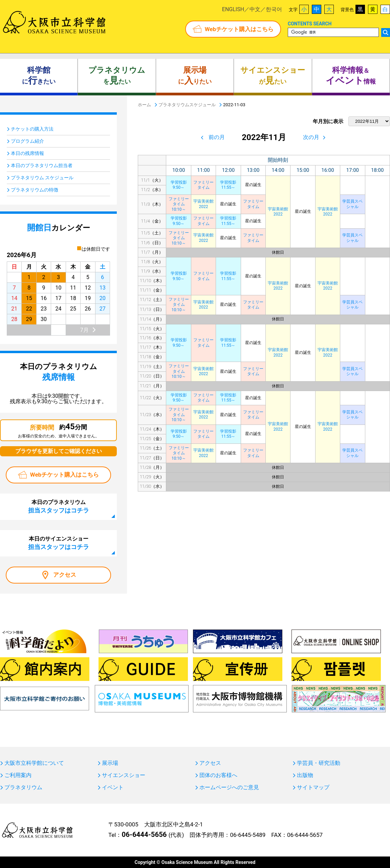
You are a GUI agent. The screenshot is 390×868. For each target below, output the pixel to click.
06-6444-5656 (144, 835)
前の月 (217, 137)
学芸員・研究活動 (319, 763)
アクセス (65, 575)
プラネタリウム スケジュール (42, 178)
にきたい (39, 76)
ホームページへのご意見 (229, 787)
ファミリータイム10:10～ (179, 204)
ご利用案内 (18, 775)
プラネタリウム (23, 787)
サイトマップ (313, 787)
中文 (255, 9)
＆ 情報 (351, 76)
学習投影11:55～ (228, 185)
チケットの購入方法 (32, 129)
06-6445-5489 (248, 835)
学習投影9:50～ (179, 185)
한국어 (274, 9)
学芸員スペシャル (352, 204)
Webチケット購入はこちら (239, 29)
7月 (84, 330)
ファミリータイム (203, 185)
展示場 (110, 763)
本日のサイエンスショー (59, 543)
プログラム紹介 (27, 141)
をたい (117, 76)
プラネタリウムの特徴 (35, 190)
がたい (273, 76)
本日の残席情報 (27, 153)
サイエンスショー (124, 775)
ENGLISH (233, 9)
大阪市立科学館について (34, 763)
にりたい (195, 76)
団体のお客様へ (218, 775)
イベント (113, 787)
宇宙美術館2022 (278, 212)
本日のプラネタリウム (59, 506)
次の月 (311, 137)
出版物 (305, 775)
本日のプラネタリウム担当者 (42, 165)
